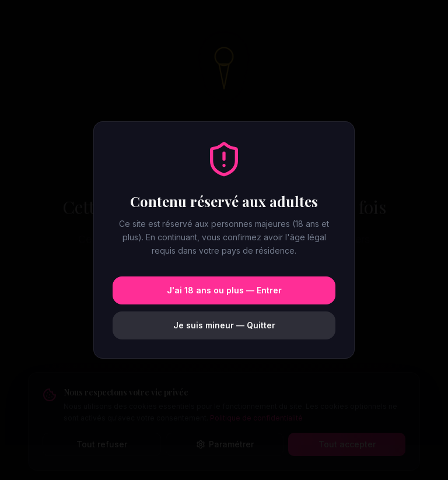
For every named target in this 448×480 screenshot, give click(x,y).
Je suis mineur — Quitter (224, 325)
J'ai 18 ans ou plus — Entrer (224, 290)
